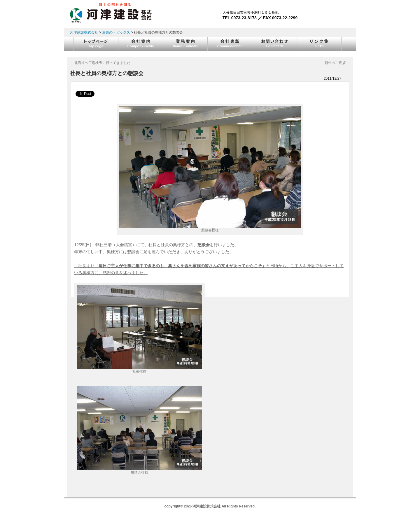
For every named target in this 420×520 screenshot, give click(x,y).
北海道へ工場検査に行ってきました (100, 63)
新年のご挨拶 (337, 63)
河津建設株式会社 (84, 32)
